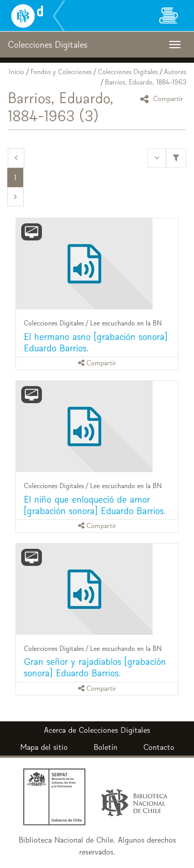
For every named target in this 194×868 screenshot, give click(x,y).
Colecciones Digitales (128, 72)
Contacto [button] (159, 747)
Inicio (17, 72)
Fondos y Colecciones (61, 72)
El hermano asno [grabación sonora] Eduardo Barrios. (96, 342)
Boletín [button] (106, 747)
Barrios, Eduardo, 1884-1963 (146, 82)
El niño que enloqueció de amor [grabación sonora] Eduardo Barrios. (95, 505)
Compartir (163, 99)
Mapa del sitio (44, 747)
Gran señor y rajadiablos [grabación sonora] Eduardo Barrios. (95, 667)
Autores (175, 72)
